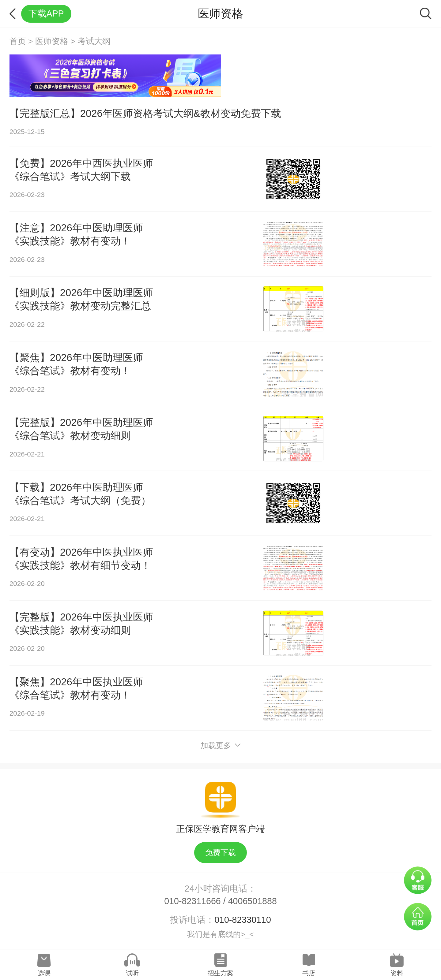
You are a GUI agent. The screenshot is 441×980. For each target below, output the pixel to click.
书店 (309, 973)
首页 (18, 41)
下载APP (46, 13)
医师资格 (52, 41)
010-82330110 (243, 920)
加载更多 (221, 745)
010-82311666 (192, 901)
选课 (44, 973)
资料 (397, 973)
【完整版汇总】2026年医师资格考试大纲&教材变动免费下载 (145, 113)
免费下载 (221, 853)
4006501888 (253, 901)
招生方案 (221, 973)
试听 (132, 973)
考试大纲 (94, 41)
